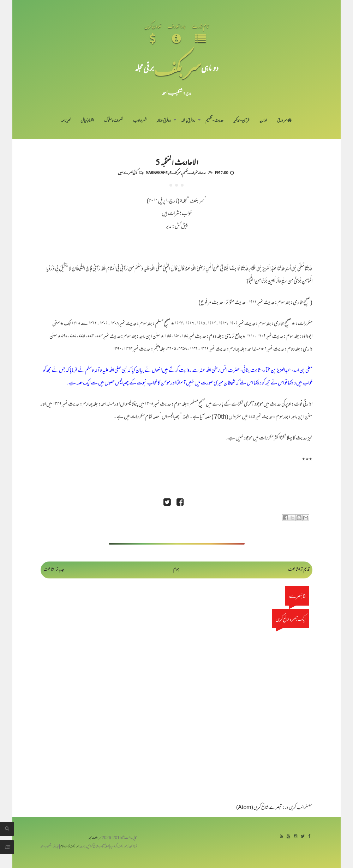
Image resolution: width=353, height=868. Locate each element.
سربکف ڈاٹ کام (70, 847)
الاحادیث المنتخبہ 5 (177, 162)
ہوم (176, 570)
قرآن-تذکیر (241, 121)
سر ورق (285, 121)
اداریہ (263, 121)
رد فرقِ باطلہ (188, 121)
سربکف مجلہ (95, 838)
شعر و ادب (140, 121)
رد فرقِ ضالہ (164, 121)
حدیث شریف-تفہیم (194, 172)
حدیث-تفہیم (214, 121)
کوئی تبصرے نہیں (127, 172)
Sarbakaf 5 (157, 172)
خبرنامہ (66, 121)
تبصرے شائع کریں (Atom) (259, 808)
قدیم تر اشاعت (299, 570)
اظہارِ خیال (87, 121)
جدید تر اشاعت (54, 570)
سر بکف (178, 68)
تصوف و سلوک (113, 121)
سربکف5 (175, 172)
